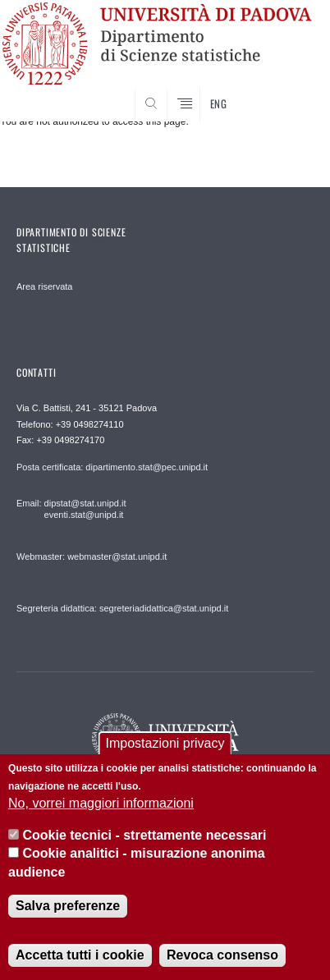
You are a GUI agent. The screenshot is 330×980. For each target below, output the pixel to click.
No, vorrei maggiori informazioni (101, 803)
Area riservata (44, 286)
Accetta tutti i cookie (80, 955)
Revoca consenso (222, 955)
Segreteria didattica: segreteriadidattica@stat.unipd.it (122, 608)
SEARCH (285, 90)
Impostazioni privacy (165, 743)
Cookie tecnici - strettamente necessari (145, 835)
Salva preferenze (68, 906)
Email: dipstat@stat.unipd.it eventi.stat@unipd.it (71, 509)
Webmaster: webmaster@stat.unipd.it (92, 556)
